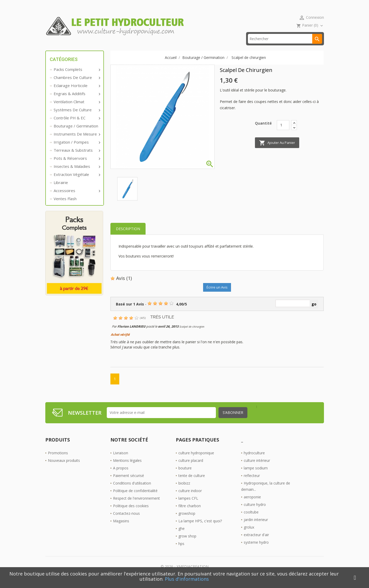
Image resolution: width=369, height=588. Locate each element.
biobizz (184, 491)
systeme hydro (256, 550)
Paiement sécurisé (129, 483)
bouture (185, 476)
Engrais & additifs (77, 102)
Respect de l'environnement (136, 506)
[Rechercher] (285, 47)
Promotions (58, 461)
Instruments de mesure (77, 142)
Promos (88, 47)
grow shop (187, 544)
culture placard (191, 468)
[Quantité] (283, 133)
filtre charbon (190, 514)
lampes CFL (188, 506)
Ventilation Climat (77, 110)
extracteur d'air (256, 543)
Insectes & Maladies (77, 174)
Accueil (59, 47)
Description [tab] (128, 237)
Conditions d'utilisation (132, 491)
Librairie (61, 191)
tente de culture (192, 483)
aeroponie (252, 505)
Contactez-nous (126, 521)
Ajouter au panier (277, 151)
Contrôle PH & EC (77, 126)
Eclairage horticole (77, 94)
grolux (249, 535)
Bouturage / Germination (76, 134)
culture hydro (255, 512)
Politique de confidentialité (135, 498)
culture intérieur (257, 468)
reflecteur (252, 483)
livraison (118, 47)
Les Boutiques (198, 47)
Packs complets (77, 77)
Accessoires (77, 199)
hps (181, 551)
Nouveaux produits (64, 468)
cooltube (251, 520)
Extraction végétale (77, 182)
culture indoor (190, 498)
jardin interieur (256, 527)
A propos (121, 476)
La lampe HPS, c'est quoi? (200, 529)
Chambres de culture (77, 85)
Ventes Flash (65, 207)
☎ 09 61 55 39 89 (156, 47)
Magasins (121, 529)
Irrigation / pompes (77, 150)
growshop (187, 521)
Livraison (121, 461)
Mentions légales (127, 468)
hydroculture (254, 461)
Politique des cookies (131, 514)
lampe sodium (256, 476)
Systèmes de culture (77, 118)
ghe (182, 536)
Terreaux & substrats (77, 158)
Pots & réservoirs (77, 166)
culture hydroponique (196, 461)
